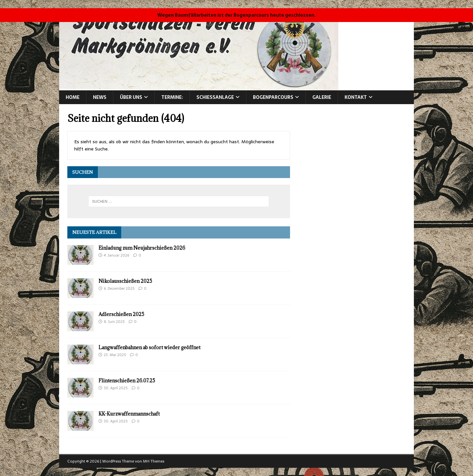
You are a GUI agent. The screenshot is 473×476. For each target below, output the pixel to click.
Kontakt (356, 97)
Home (73, 97)
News (100, 97)
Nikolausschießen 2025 (125, 281)
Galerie (322, 97)
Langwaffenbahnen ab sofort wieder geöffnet (149, 347)
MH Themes (154, 461)
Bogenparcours (273, 97)
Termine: (172, 97)
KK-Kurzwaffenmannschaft (129, 414)
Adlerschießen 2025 (121, 314)
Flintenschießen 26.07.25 (127, 381)
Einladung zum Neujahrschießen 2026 (142, 248)
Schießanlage (215, 97)
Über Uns (131, 97)
